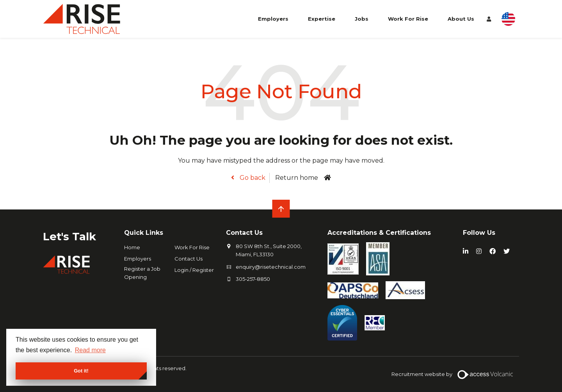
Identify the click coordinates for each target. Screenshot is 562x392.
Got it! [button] (81, 371)
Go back (252, 178)
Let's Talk (70, 236)
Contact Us (189, 259)
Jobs (362, 19)
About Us (461, 19)
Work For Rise (408, 19)
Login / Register (194, 270)
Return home (297, 178)
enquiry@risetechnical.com (271, 267)
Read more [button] (90, 350)
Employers (273, 19)
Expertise (322, 19)
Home (132, 247)
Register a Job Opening (142, 273)
